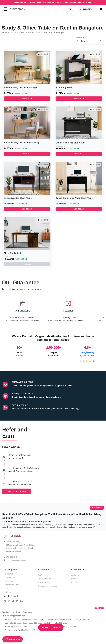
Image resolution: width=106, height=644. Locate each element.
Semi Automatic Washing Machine (19, 630)
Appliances (10, 577)
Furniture (9, 574)
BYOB (8, 589)
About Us (75, 575)
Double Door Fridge (29, 619)
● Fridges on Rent (12, 619)
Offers (8, 592)
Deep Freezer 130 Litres (33, 623)
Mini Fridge (60, 619)
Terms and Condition (47, 579)
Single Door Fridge (46, 619)
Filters (45, 628)
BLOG (74, 582)
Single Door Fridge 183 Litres (55, 623)
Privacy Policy (44, 582)
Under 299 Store (12, 585)
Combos (9, 581)
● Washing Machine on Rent (17, 626)
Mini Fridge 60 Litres (13, 623)
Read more (97, 508)
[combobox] (89, 41)
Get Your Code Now (17, 491)
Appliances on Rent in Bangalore (17, 612)
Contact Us (76, 579)
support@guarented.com (16, 560)
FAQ (40, 575)
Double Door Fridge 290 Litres (78, 619)
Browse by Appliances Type (14, 616)
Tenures (57, 628)
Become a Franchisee (48, 586)
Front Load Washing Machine (65, 627)
